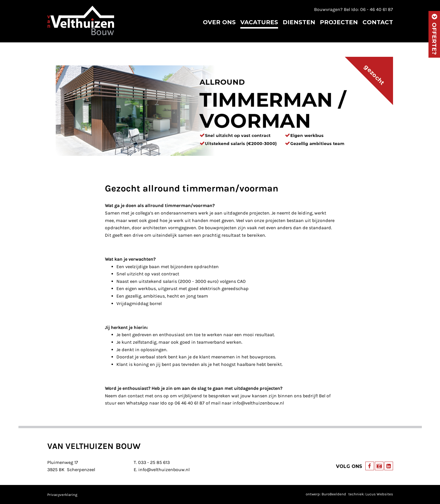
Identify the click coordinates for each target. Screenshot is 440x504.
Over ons (219, 22)
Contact (378, 22)
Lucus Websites (379, 494)
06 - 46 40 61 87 (377, 9)
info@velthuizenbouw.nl (164, 470)
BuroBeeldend (334, 494)
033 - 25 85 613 (154, 462)
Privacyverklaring (62, 495)
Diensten (299, 22)
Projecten (339, 22)
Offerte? (434, 34)
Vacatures (259, 22)
